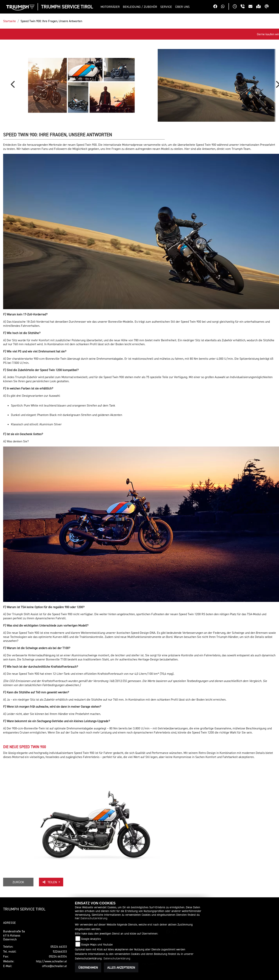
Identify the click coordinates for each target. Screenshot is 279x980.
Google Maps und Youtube (97, 944)
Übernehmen (88, 967)
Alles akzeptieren (121, 967)
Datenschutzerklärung (94, 918)
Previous (14, 102)
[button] (111, 7)
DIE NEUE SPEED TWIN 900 (25, 779)
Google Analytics (91, 939)
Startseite (9, 21)
